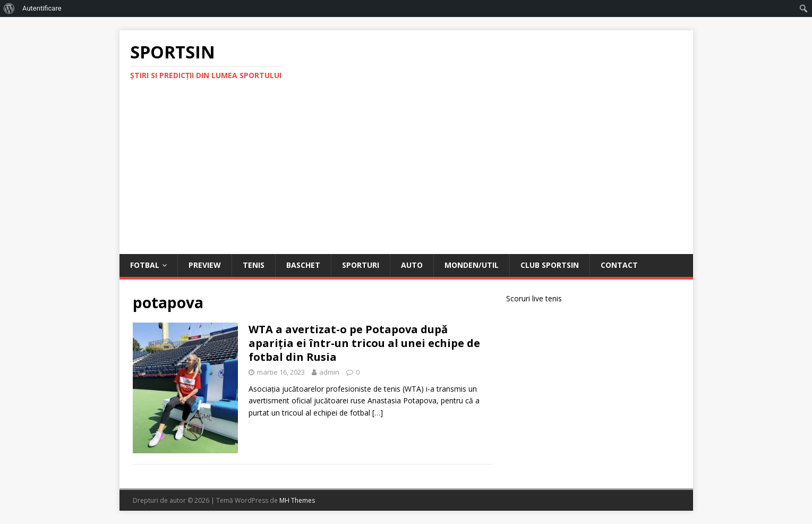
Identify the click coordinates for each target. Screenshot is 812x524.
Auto (412, 265)
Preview (205, 265)
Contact (619, 265)
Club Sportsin (550, 265)
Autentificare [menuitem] (42, 8)
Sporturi (361, 265)
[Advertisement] (406, 174)
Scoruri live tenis (534, 298)
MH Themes (297, 500)
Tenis (254, 265)
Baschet (303, 265)
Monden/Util (472, 265)
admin (329, 372)
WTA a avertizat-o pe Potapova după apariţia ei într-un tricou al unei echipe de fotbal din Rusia (364, 343)
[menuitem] (9, 9)
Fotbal (145, 265)
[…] (378, 413)
